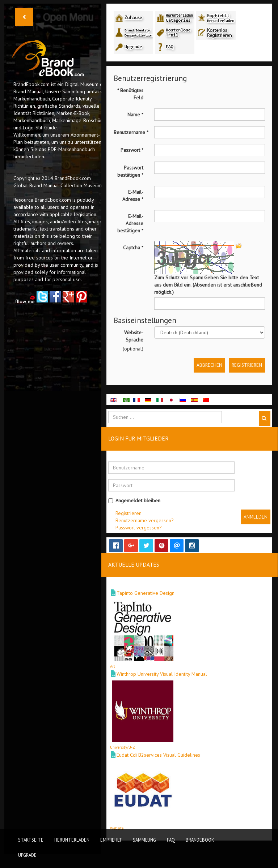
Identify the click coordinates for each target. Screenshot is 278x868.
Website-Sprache (134, 336)
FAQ (171, 840)
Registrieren (247, 365)
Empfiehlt (111, 840)
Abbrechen (209, 365)
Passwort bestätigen (130, 171)
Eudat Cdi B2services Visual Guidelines (158, 755)
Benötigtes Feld (130, 94)
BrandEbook (200, 840)
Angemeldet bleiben (134, 500)
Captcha (133, 248)
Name (135, 115)
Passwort (132, 150)
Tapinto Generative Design (146, 593)
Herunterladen (72, 840)
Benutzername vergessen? (145, 520)
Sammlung (144, 840)
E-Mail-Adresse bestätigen (130, 223)
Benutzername (131, 132)
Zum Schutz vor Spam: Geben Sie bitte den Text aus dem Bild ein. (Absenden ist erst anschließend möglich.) (208, 285)
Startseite (31, 840)
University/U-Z (123, 747)
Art (113, 666)
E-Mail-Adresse (133, 195)
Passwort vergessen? (139, 528)
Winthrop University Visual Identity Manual (162, 674)
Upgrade (27, 855)
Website (117, 828)
